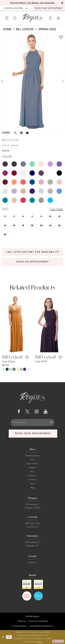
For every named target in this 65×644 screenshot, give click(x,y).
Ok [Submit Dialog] (9, 637)
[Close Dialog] (3, 637)
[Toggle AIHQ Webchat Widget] (58, 641)
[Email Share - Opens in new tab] (27, 133)
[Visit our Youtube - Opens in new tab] (46, 412)
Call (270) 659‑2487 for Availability (33, 252)
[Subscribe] (51, 422)
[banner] (32, 18)
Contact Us (33, 476)
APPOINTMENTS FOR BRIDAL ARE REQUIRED (33, 3)
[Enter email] (32, 422)
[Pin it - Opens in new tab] (21, 133)
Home (7, 29)
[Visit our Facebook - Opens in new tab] (19, 412)
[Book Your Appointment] (49, 8)
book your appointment (33, 434)
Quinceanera (32, 464)
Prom (33, 460)
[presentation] (16, 324)
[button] (7, 18)
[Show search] (15, 18)
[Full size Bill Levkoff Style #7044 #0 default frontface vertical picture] (32, 81)
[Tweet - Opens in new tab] (15, 133)
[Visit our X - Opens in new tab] (27, 412)
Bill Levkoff (25, 29)
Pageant (32, 468)
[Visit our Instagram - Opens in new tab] (37, 412)
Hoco (33, 472)
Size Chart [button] (57, 209)
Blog (33, 488)
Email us (32, 562)
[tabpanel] (32, 81)
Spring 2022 (47, 29)
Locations (32, 480)
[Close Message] (62, 3)
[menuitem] (16, 8)
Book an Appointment (33, 262)
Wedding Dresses (32, 456)
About (32, 484)
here (40, 642)
